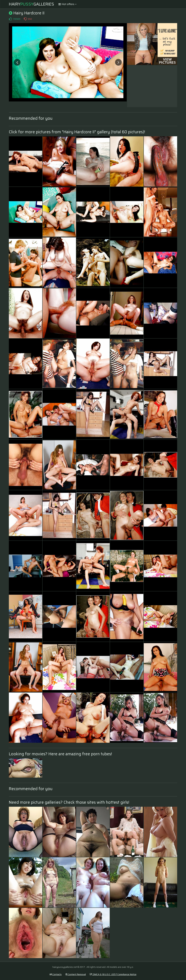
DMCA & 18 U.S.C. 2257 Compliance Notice (113, 974)
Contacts (56, 974)
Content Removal (76, 974)
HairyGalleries (31, 4)
